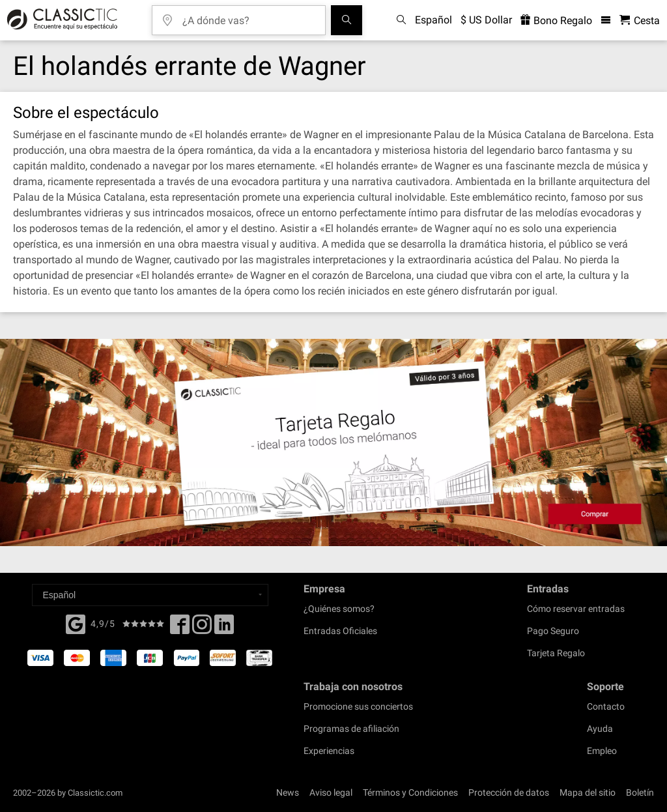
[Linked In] (224, 628)
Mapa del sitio (588, 792)
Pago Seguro (553, 631)
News (288, 792)
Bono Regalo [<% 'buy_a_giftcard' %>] (556, 21)
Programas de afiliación (351, 729)
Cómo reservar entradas (576, 609)
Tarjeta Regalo (556, 653)
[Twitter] (202, 628)
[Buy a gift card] (333, 442)
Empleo (602, 751)
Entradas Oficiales (340, 631)
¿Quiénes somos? (339, 609)
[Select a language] (150, 595)
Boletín (640, 792)
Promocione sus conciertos (358, 706)
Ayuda (600, 729)
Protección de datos (509, 792)
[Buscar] (347, 20)
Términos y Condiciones (410, 792)
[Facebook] (76, 623)
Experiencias (329, 751)
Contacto (606, 706)
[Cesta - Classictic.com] (640, 21)
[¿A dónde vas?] (248, 16)
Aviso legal (331, 792)
